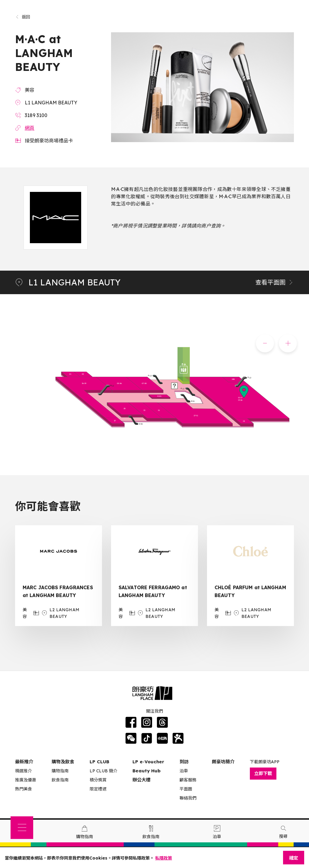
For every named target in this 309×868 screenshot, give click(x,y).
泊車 (184, 771)
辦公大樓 (142, 780)
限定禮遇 (98, 789)
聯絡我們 (188, 798)
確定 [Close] (294, 858)
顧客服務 (188, 780)
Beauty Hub (147, 771)
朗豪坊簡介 (223, 762)
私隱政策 (164, 858)
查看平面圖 (275, 282)
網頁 (30, 128)
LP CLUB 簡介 (104, 771)
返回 (23, 17)
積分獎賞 (98, 780)
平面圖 (186, 789)
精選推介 (24, 771)
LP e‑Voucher (148, 762)
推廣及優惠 (26, 780)
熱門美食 (24, 789)
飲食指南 (60, 780)
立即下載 (263, 773)
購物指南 (60, 771)
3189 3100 (36, 115)
